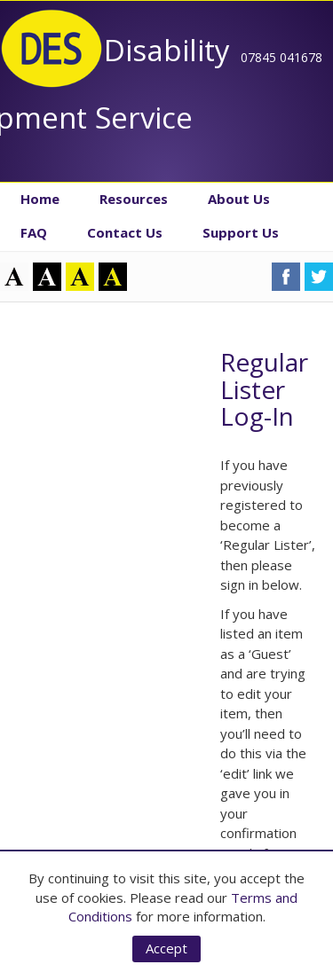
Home (40, 199)
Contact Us (125, 232)
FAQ (34, 232)
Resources (134, 199)
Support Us (241, 232)
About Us (239, 199)
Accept (166, 948)
